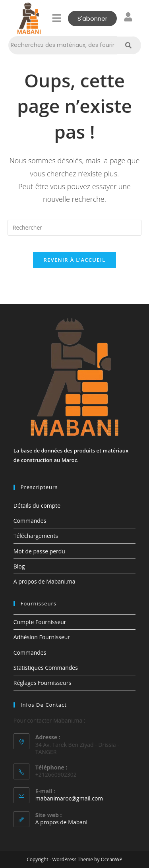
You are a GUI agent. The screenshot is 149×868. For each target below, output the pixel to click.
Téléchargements (36, 536)
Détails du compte (37, 506)
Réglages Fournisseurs (42, 683)
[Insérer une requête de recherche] (75, 228)
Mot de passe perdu (39, 551)
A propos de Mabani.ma (45, 581)
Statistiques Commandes (46, 668)
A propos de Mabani (61, 822)
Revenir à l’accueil (74, 260)
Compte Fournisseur (40, 622)
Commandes (30, 521)
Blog (19, 566)
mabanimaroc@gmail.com (69, 798)
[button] (56, 18)
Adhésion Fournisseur (42, 637)
